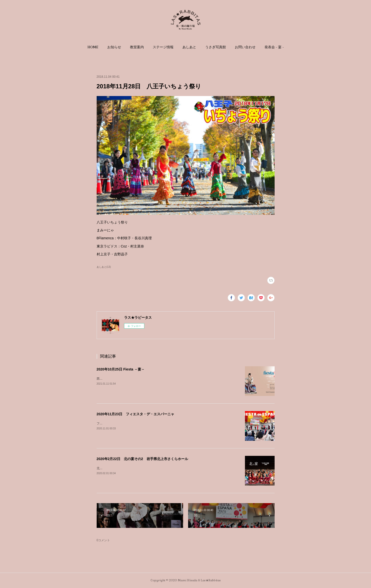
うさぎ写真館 (216, 47)
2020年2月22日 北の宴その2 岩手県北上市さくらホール (142, 459)
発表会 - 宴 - (274, 47)
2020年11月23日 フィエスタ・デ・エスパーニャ (135, 414)
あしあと (189, 47)
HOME (93, 47)
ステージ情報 (163, 47)
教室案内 (137, 47)
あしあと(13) (104, 267)
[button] (93, 47)
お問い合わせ (245, 47)
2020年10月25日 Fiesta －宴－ (121, 369)
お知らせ (114, 47)
